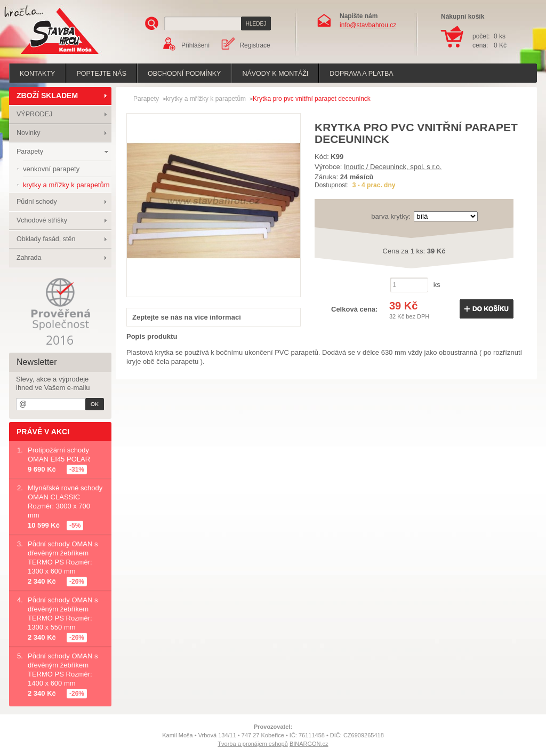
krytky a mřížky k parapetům (206, 99)
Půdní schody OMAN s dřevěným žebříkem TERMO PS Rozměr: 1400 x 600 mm (63, 670)
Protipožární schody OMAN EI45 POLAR (59, 455)
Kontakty (37, 74)
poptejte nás (101, 74)
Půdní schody (37, 202)
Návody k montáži (275, 74)
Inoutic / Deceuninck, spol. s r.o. (393, 167)
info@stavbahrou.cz (368, 25)
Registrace (255, 45)
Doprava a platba (361, 74)
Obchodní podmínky (184, 74)
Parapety (30, 152)
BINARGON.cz (309, 744)
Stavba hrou (43, 55)
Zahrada (29, 258)
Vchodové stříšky (42, 220)
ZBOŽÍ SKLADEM (47, 96)
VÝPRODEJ (34, 114)
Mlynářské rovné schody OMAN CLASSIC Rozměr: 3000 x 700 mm (65, 502)
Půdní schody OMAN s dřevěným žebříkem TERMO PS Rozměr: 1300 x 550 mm (63, 614)
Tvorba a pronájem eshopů (252, 744)
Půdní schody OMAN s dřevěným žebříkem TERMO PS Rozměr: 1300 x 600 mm (63, 558)
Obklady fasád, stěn (46, 239)
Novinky (28, 133)
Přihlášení (195, 45)
